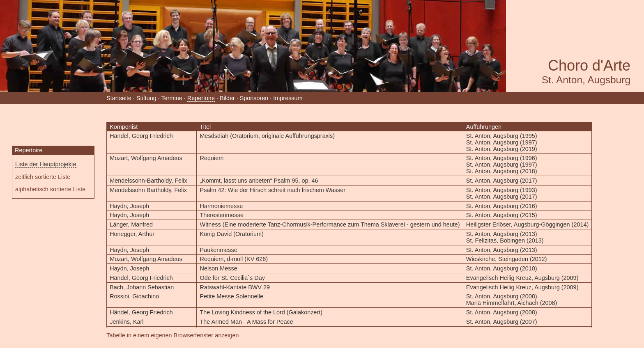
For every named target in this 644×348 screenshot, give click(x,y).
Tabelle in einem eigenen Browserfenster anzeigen (172, 335)
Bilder (227, 98)
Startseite (119, 98)
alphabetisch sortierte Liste (50, 189)
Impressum (288, 98)
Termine (172, 98)
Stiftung (146, 98)
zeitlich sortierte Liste (43, 177)
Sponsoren (254, 98)
